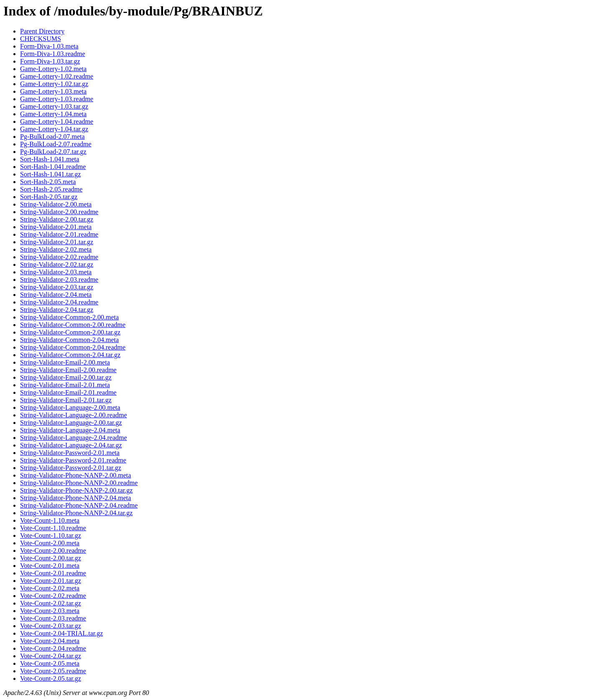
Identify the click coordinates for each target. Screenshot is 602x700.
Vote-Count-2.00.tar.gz (51, 558)
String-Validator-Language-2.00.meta (70, 407)
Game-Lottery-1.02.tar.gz (54, 84)
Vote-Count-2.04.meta (50, 641)
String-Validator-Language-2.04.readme (74, 438)
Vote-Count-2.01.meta (50, 566)
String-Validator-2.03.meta (56, 272)
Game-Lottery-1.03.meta (53, 91)
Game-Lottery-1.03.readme (57, 99)
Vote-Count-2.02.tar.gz (51, 603)
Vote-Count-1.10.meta (50, 520)
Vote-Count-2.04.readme (53, 648)
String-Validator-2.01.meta (56, 227)
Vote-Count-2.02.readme (53, 596)
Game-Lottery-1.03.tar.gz (54, 106)
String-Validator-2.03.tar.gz (57, 287)
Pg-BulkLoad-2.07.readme (56, 144)
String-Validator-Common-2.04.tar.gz (70, 355)
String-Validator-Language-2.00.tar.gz (71, 423)
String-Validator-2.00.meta (56, 204)
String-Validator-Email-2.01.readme (68, 392)
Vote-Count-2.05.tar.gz (51, 678)
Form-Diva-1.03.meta (49, 46)
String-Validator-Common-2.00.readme (73, 325)
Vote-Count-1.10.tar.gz (51, 535)
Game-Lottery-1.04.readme (57, 121)
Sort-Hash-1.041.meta (50, 159)
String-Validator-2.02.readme (59, 257)
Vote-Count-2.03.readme (53, 618)
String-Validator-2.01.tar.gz (57, 242)
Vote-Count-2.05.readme (53, 671)
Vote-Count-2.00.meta (50, 543)
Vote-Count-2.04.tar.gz (51, 656)
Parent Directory (42, 31)
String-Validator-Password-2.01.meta (70, 453)
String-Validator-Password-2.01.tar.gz (71, 468)
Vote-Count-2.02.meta (50, 588)
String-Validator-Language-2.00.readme (74, 415)
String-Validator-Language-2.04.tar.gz (71, 445)
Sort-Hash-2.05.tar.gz (49, 197)
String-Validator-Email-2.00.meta (65, 362)
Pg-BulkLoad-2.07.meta (52, 137)
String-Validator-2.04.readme (59, 302)
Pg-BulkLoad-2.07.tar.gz (53, 152)
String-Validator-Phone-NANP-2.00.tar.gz (76, 490)
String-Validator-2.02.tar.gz (57, 264)
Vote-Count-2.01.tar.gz (51, 581)
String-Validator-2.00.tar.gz (57, 219)
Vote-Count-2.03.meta (50, 611)
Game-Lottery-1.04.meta (53, 114)
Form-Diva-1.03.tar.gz (50, 61)
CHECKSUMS (41, 39)
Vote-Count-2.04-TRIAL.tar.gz (61, 633)
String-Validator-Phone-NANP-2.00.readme (79, 483)
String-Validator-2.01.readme (59, 234)
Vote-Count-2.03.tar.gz (51, 626)
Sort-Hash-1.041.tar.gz (50, 174)
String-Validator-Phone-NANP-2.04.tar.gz (76, 513)
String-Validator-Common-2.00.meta (69, 317)
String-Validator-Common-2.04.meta (69, 340)
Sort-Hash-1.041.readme (53, 167)
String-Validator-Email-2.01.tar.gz (66, 400)
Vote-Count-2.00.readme (53, 551)
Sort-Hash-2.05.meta (48, 182)
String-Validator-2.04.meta (56, 295)
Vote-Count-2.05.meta (50, 663)
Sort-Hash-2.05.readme (51, 189)
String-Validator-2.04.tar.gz (57, 310)
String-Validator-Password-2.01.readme (73, 460)
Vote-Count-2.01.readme (53, 573)
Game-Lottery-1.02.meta (53, 69)
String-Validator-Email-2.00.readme (68, 370)
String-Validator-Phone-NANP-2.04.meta (75, 498)
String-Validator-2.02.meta (56, 249)
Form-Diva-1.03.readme (53, 54)
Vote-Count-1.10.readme (53, 528)
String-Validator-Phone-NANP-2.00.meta (75, 475)
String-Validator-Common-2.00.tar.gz (70, 332)
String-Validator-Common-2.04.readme (73, 347)
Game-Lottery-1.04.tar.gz (54, 129)
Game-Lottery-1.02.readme (57, 76)
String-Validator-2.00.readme (59, 212)
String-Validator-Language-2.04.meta (70, 430)
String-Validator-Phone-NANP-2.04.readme (79, 505)
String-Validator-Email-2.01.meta (65, 385)
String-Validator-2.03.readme (59, 280)
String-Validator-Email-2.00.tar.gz (66, 377)
